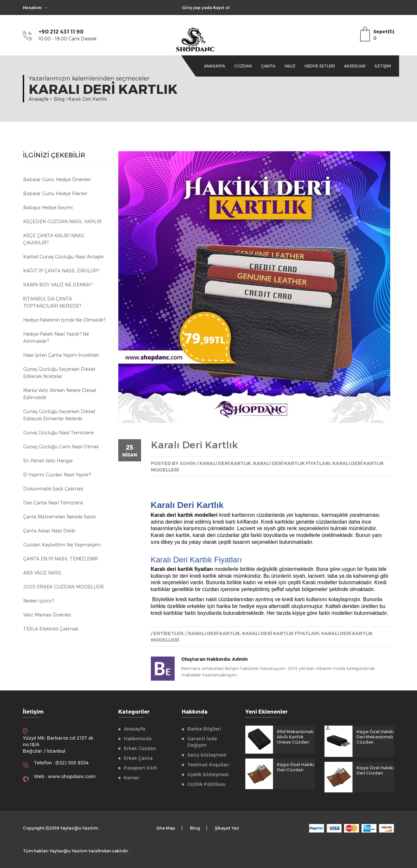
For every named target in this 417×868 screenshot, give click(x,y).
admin (188, 463)
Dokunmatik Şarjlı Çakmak (53, 489)
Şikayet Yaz (227, 828)
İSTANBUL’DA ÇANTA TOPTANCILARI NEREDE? (52, 302)
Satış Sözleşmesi (207, 755)
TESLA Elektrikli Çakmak (51, 629)
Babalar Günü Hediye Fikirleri (55, 193)
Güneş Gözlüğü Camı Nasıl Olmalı (61, 447)
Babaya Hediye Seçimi (48, 207)
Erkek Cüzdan (140, 748)
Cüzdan (243, 66)
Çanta (268, 66)
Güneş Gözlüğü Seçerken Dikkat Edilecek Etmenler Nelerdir (59, 415)
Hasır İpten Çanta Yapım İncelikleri (61, 355)
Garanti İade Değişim (202, 742)
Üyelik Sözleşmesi (208, 774)
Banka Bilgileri (204, 729)
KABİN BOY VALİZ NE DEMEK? (58, 285)
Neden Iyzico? (38, 601)
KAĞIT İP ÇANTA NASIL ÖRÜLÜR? (61, 271)
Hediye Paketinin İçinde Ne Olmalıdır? (64, 320)
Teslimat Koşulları (208, 765)
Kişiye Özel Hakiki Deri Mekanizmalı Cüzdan (375, 737)
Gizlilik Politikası (206, 784)
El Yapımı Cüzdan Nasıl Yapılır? (57, 475)
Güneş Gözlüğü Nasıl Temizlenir (59, 433)
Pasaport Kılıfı (140, 768)
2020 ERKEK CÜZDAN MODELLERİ (63, 587)
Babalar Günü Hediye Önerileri (57, 179)
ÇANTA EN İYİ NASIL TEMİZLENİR (61, 559)
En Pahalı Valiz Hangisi (48, 461)
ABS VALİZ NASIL (43, 573)
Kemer (132, 778)
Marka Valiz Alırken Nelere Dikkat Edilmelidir (60, 394)
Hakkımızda (138, 738)
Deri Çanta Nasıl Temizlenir (53, 503)
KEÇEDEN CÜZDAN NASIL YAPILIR (62, 221)
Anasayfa (215, 66)
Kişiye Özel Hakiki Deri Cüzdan (295, 767)
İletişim (383, 66)
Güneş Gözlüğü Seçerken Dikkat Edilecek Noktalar (59, 373)
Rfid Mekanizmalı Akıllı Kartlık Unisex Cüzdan (295, 737)
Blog (195, 828)
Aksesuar (355, 66)
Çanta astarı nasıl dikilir (49, 531)
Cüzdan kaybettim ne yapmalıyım (62, 545)
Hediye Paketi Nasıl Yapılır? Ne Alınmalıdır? (56, 337)
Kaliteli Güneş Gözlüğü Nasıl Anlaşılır (64, 257)
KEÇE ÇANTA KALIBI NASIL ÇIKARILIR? (54, 239)
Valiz (290, 66)
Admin (240, 659)
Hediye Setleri (320, 66)
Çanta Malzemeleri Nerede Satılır (60, 517)
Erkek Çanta (138, 758)
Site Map (166, 828)
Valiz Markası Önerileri (47, 615)
